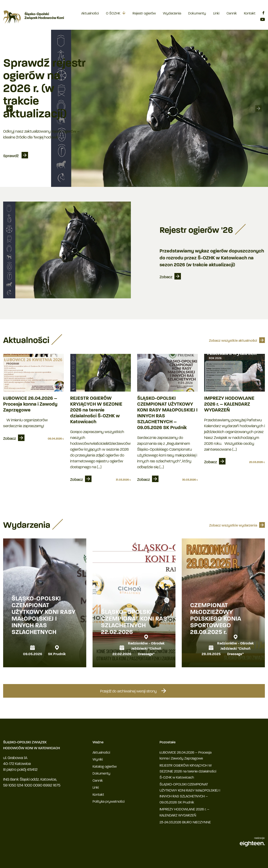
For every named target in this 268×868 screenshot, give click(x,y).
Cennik (232, 14)
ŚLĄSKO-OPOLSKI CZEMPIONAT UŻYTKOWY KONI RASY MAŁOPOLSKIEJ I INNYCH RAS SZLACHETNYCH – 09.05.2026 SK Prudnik (167, 413)
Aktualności (90, 14)
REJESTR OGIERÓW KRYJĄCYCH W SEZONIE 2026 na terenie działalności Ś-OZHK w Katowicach (96, 410)
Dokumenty (197, 14)
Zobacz (166, 277)
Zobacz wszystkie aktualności (233, 341)
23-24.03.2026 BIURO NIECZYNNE (185, 822)
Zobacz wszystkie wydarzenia (233, 526)
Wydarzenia (172, 14)
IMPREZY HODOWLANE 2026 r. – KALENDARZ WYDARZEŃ (229, 404)
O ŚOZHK (113, 14)
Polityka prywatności (109, 802)
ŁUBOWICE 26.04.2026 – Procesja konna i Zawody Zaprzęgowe (30, 404)
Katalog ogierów (105, 767)
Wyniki (98, 760)
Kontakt (250, 14)
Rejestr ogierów (144, 14)
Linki (216, 14)
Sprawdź (11, 156)
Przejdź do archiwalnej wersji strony (134, 691)
